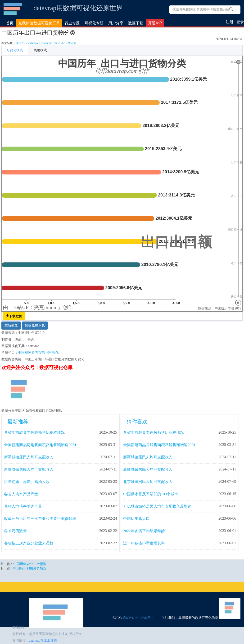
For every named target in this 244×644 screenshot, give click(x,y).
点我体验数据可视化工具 (39, 23)
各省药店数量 (15, 531)
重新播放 (11, 325)
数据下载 (136, 23)
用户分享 (116, 23)
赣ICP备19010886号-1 (138, 618)
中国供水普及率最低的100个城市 (151, 494)
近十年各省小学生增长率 (144, 543)
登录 (240, 22)
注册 (230, 22)
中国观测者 (26, 353)
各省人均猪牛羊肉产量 (23, 506)
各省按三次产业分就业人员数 (29, 543)
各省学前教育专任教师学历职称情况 (34, 433)
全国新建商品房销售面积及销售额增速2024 (40, 445)
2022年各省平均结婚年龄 (144, 531)
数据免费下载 (35, 325)
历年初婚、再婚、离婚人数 (27, 482)
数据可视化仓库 (13, 9)
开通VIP (155, 23)
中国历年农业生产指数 (30, 564)
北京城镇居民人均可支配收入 (148, 482)
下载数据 (16, 316)
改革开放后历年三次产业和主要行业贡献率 (40, 519)
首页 (10, 23)
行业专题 (72, 23)
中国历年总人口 (136, 519)
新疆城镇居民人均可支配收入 (29, 457)
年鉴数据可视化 (47, 353)
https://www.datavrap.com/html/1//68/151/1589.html (46, 43)
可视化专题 (94, 23)
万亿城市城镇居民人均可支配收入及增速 (157, 506)
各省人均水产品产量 (21, 494)
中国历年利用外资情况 (30, 568)
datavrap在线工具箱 (43, 641)
